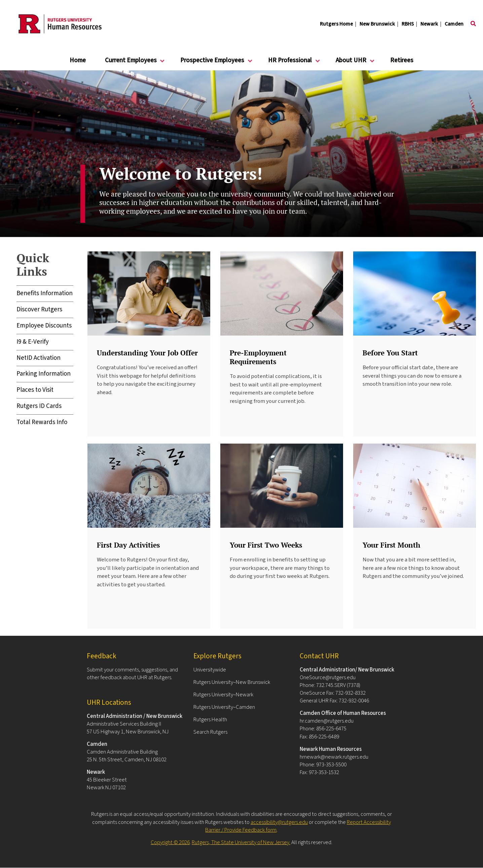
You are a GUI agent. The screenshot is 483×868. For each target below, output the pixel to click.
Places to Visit (35, 390)
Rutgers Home (336, 24)
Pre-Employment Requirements (258, 357)
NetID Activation (39, 358)
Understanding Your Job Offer (147, 353)
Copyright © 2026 (170, 842)
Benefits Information (45, 293)
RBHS (408, 24)
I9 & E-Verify (33, 342)
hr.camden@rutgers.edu (327, 721)
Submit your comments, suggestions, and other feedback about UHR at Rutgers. (132, 674)
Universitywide (210, 670)
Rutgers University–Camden (224, 707)
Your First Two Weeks (266, 545)
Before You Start (390, 353)
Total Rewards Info (42, 422)
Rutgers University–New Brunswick (232, 682)
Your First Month (391, 545)
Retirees (402, 60)
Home (78, 60)
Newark (429, 24)
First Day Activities (128, 545)
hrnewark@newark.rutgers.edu (334, 757)
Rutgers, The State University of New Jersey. (241, 842)
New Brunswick (377, 24)
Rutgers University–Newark (223, 695)
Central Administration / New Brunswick (135, 716)
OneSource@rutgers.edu (328, 678)
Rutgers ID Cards (39, 406)
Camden (454, 24)
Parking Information (44, 374)
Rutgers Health (210, 720)
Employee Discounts (44, 326)
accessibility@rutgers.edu (279, 822)
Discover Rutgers (39, 309)
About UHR (351, 63)
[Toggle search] (473, 24)
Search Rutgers (210, 732)
